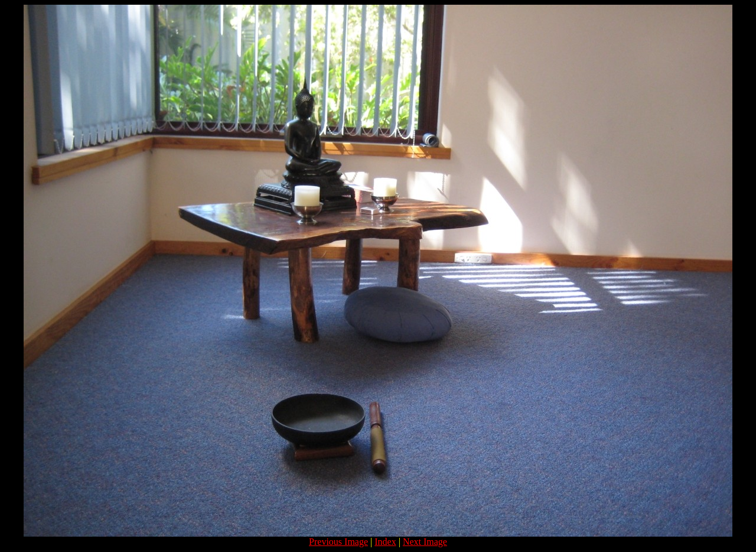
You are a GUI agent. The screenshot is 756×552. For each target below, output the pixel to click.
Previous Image (338, 542)
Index (385, 542)
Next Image (425, 542)
